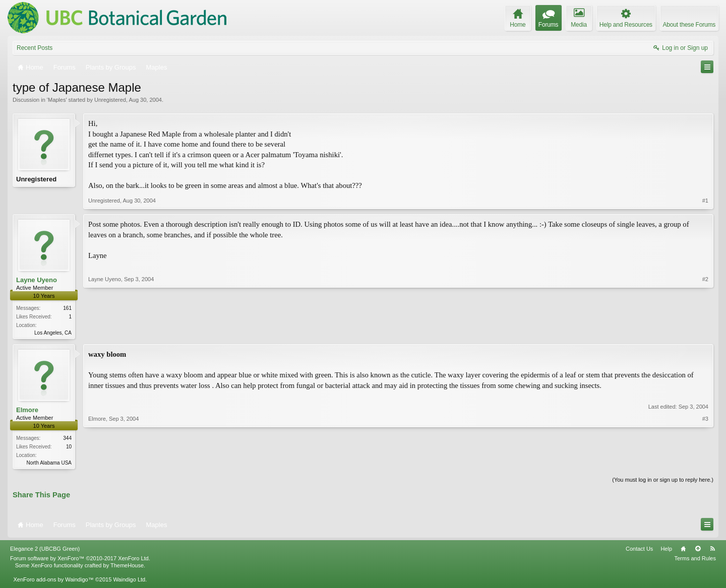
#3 (705, 463)
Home (683, 551)
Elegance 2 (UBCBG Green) (45, 551)
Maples (57, 100)
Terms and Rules (695, 560)
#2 (705, 332)
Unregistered (110, 100)
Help (666, 551)
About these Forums (689, 25)
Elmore (27, 411)
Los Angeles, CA (53, 333)
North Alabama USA (49, 464)
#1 (705, 201)
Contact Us (639, 551)
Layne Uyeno (37, 280)
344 (67, 439)
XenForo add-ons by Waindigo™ (53, 581)
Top (698, 551)
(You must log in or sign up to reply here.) (663, 482)
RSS (712, 551)
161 (67, 308)
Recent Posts (35, 48)
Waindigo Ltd (129, 581)
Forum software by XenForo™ (80, 560)
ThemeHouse (127, 567)
